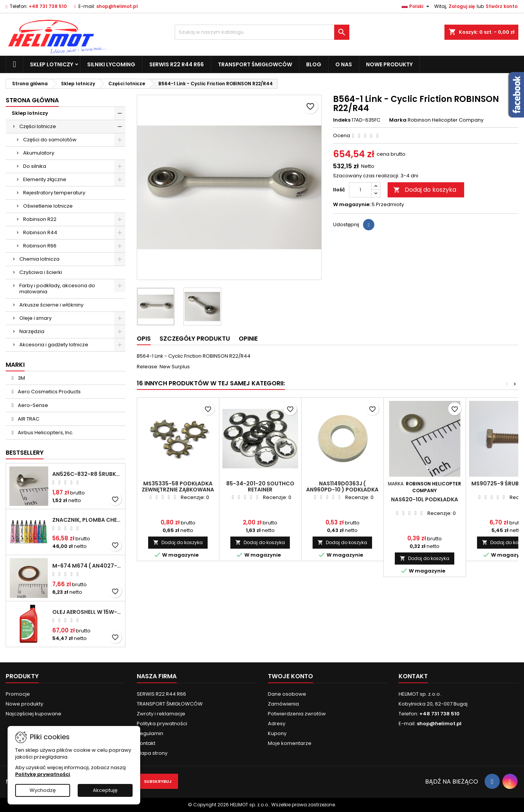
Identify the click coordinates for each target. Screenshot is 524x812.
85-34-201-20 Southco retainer (260, 487)
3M (21, 378)
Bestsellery (25, 453)
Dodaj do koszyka (425, 190)
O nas (344, 64)
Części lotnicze (38, 126)
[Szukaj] (262, 32)
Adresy (277, 724)
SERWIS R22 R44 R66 (177, 64)
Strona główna (32, 100)
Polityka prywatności (162, 724)
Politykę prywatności (43, 774)
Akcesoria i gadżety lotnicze (54, 345)
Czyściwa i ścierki (41, 272)
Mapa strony (152, 753)
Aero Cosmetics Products (49, 392)
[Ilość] (360, 190)
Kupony (277, 733)
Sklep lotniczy (52, 64)
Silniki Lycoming (111, 64)
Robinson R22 (40, 219)
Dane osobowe (287, 694)
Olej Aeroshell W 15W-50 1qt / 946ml (87, 612)
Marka (398, 120)
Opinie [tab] (248, 339)
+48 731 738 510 (48, 6)
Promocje (18, 694)
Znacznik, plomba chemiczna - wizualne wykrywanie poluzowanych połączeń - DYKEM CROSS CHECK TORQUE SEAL (87, 520)
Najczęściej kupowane (34, 714)
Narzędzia (32, 331)
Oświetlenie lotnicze (48, 206)
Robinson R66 (40, 246)
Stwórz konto (502, 6)
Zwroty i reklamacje (161, 714)
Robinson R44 (40, 232)
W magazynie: (352, 205)
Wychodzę (43, 790)
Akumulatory (39, 153)
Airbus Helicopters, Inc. (45, 433)
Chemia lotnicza (39, 259)
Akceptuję (105, 790)
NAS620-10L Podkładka (425, 499)
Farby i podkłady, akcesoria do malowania (57, 289)
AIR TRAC (28, 419)
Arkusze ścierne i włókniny (51, 305)
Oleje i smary (35, 318)
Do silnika (35, 166)
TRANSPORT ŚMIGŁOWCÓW (255, 64)
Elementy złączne (45, 179)
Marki (15, 365)
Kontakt (146, 743)
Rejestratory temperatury (54, 193)
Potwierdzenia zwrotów (297, 714)
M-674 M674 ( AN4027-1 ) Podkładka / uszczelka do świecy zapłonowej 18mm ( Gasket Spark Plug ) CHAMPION (87, 566)
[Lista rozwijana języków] (416, 6)
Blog (314, 64)
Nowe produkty (389, 64)
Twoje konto (290, 676)
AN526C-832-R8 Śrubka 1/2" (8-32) (87, 474)
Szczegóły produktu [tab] (195, 339)
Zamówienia (283, 704)
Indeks (342, 120)
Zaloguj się (462, 6)
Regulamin (150, 733)
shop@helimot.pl (117, 6)
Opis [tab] (144, 339)
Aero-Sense (32, 405)
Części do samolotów (50, 140)
